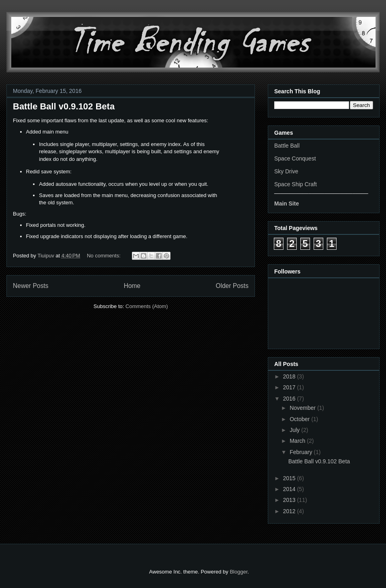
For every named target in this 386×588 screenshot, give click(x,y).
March (298, 441)
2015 (290, 478)
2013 (290, 500)
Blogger (238, 572)
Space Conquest (295, 158)
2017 (290, 387)
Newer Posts (31, 286)
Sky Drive (286, 171)
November (303, 408)
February (302, 452)
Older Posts (232, 286)
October (300, 419)
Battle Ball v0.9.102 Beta (64, 106)
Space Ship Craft (296, 184)
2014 (290, 489)
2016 (290, 399)
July (295, 430)
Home (132, 286)
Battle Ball (287, 146)
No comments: (104, 256)
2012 (290, 511)
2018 (290, 376)
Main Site (286, 204)
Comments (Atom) (147, 306)
